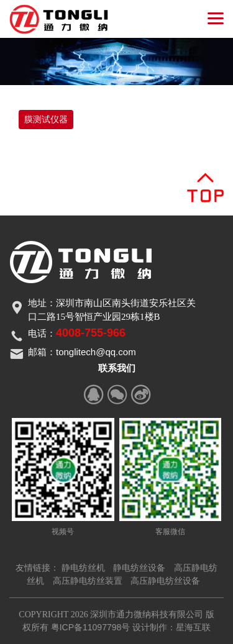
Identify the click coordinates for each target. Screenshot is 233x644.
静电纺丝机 (83, 568)
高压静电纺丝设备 (165, 581)
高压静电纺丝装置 (88, 581)
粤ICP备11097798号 (91, 627)
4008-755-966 (91, 333)
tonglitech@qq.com (96, 352)
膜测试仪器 (46, 120)
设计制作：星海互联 (171, 627)
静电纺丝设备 (139, 568)
